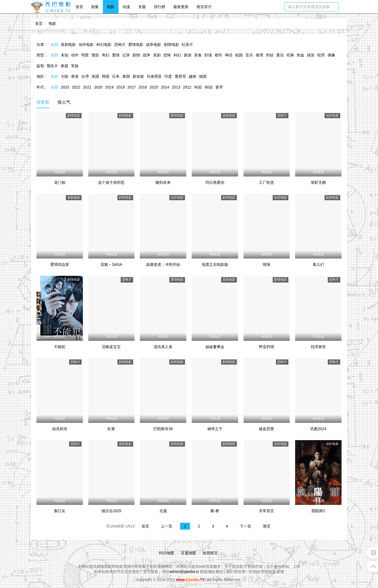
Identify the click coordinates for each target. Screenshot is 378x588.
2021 (87, 87)
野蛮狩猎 (266, 347)
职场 (208, 55)
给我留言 (210, 553)
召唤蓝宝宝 (111, 347)
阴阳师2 (318, 511)
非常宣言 (266, 511)
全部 (54, 45)
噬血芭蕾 (266, 429)
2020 (98, 87)
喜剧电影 (68, 45)
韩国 (106, 76)
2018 (121, 87)
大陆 (65, 76)
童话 (280, 55)
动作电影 (86, 45)
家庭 (65, 66)
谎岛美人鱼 (163, 347)
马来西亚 (154, 76)
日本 (116, 76)
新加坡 (138, 76)
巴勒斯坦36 (163, 429)
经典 (290, 55)
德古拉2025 (111, 511)
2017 (132, 87)
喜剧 (157, 55)
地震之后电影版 (215, 264)
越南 (193, 76)
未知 (65, 55)
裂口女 (60, 511)
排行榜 (160, 7)
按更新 (43, 102)
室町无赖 (318, 182)
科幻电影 (104, 45)
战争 (147, 55)
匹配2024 (318, 429)
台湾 (85, 76)
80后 (209, 87)
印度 (168, 76)
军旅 (75, 66)
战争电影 (154, 45)
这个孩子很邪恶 (111, 182)
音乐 (249, 55)
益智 (40, 66)
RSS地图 (167, 553)
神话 (229, 55)
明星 (85, 55)
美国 (95, 76)
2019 (109, 87)
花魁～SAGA (111, 264)
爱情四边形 (60, 264)
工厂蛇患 (266, 182)
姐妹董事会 (215, 347)
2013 (176, 87)
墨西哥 (180, 76)
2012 (187, 87)
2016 (143, 87)
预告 (95, 55)
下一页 (245, 526)
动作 (75, 55)
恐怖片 (120, 45)
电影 (111, 7)
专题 (142, 7)
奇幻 (106, 55)
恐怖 (167, 55)
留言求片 (204, 7)
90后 (198, 87)
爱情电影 (136, 45)
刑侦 (270, 55)
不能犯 (60, 347)
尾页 (267, 526)
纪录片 (187, 45)
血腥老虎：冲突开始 (163, 264)
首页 (79, 7)
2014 (165, 87)
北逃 (163, 511)
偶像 (331, 55)
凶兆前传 (60, 429)
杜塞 (111, 429)
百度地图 (188, 553)
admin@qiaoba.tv (184, 572)
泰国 (126, 76)
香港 (75, 76)
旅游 (188, 55)
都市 (218, 55)
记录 (126, 55)
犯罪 (321, 55)
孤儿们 (318, 264)
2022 (76, 87)
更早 (219, 87)
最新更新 (181, 7)
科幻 (177, 55)
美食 (198, 55)
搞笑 (311, 55)
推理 (259, 55)
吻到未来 (163, 182)
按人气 (64, 102)
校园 (239, 55)
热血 (301, 55)
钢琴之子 (215, 429)
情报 (266, 264)
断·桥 (215, 511)
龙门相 (60, 182)
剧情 (136, 55)
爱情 (116, 55)
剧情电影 (171, 45)
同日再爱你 (215, 182)
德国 (203, 76)
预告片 (52, 66)
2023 (65, 87)
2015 (154, 87)
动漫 (126, 7)
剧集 (95, 7)
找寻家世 (318, 347)
